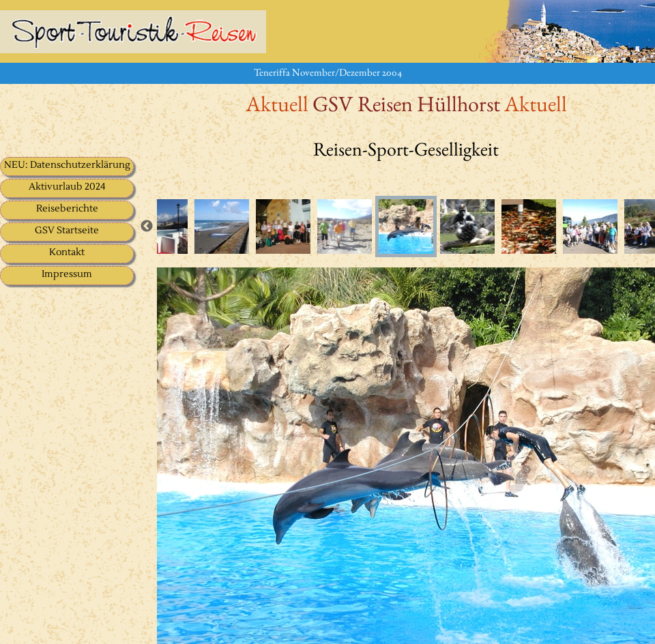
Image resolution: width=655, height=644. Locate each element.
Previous (147, 226)
